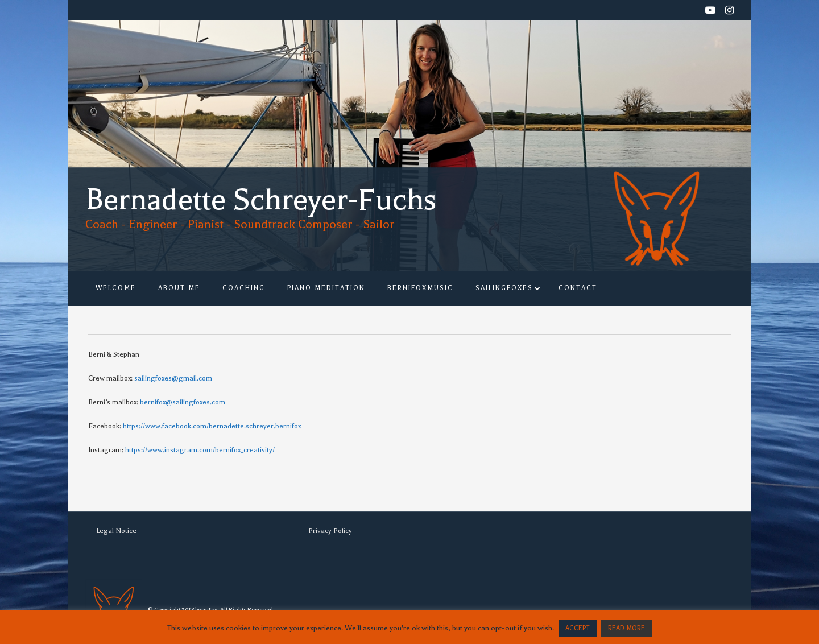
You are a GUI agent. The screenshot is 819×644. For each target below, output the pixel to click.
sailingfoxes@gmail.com (173, 378)
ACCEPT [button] (578, 628)
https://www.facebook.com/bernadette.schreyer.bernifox (212, 426)
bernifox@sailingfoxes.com (183, 402)
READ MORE (626, 628)
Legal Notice (116, 531)
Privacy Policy (330, 531)
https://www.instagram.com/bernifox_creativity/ (200, 450)
